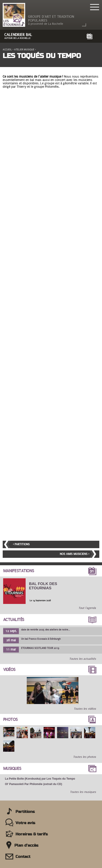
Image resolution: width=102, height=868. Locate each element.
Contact (23, 857)
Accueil (7, 50)
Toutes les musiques (83, 792)
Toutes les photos (84, 757)
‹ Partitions (21, 544)
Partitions (25, 812)
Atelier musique (24, 50)
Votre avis (25, 823)
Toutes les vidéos (85, 709)
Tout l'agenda (87, 608)
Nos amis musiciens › (74, 554)
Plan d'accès (26, 846)
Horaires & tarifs (32, 834)
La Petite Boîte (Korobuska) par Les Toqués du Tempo (40, 779)
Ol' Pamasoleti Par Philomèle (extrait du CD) (33, 784)
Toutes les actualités (83, 659)
